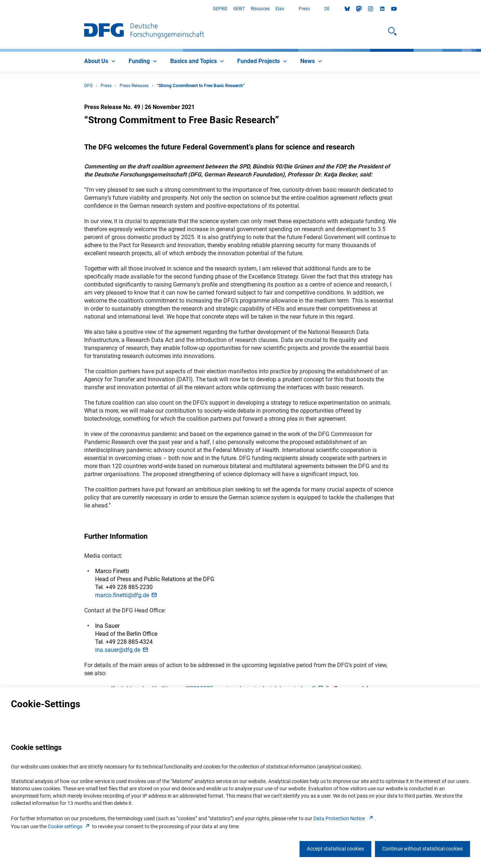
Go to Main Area (0, 9)
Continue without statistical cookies (423, 849)
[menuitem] (101, 62)
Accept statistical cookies (335, 849)
